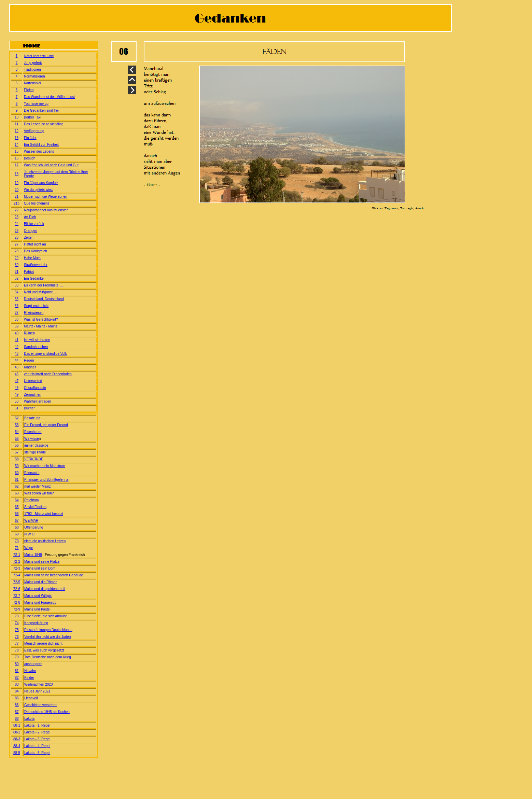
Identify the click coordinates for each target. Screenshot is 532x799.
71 (17, 548)
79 (17, 657)
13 (17, 138)
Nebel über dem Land (39, 56)
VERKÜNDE (34, 459)
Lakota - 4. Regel (37, 746)
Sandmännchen (36, 347)
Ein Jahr (30, 138)
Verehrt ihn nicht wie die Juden (47, 637)
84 (17, 691)
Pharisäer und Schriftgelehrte (46, 480)
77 (17, 643)
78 (17, 650)
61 (17, 480)
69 (17, 534)
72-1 (17, 555)
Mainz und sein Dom (40, 568)
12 (17, 131)
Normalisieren (34, 76)
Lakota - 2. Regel (37, 732)
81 (17, 671)
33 (17, 285)
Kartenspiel (32, 83)
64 (17, 500)
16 (17, 158)
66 (17, 514)
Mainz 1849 (33, 555)
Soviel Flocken (35, 507)
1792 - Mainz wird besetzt (44, 514)
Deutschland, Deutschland (44, 299)
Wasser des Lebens (39, 151)
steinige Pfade (35, 452)
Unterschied (33, 381)
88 (17, 719)
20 (17, 190)
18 (17, 174)
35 (17, 299)
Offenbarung (34, 527)
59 (17, 466)
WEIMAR (31, 521)
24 (17, 224)
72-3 (17, 568)
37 (17, 313)
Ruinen (29, 333)
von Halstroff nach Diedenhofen (48, 374)
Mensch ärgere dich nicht (43, 643)
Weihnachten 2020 (38, 684)
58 (17, 459)
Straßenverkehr (36, 265)
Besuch (30, 158)
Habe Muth (32, 258)
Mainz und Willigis (38, 596)
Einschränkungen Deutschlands (48, 630)
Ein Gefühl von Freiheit (41, 145)
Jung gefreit (33, 63)
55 (17, 439)
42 (17, 347)
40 (17, 333)
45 (17, 367)
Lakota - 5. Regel (37, 753)
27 (17, 244)
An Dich (30, 217)
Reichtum (31, 500)
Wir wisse (32, 439)
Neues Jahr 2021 (37, 691)
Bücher (29, 408)
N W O (29, 534)
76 (17, 637)
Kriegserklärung (36, 623)
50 (17, 401)
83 (17, 684)
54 (17, 432)
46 (17, 374)
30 (17, 265)
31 (17, 272)
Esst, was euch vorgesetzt (44, 650)
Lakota (29, 719)
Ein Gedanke (34, 278)
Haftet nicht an (35, 244)
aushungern (33, 664)
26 (17, 237)
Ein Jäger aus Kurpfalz (41, 183)
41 (17, 340)
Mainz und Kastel (37, 609)
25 (17, 231)
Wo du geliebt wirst (38, 190)
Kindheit (30, 367)
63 (17, 493)
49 (17, 395)
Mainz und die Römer (40, 582)
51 (17, 408)
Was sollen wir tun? (39, 493)
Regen (29, 360)
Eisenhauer (33, 432)
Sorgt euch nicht (36, 306)
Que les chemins (37, 203)
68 (17, 527)
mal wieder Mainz (38, 486)
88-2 (17, 732)
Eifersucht (32, 473)
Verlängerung (34, 131)
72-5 (17, 582)
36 (17, 306)
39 (17, 326)
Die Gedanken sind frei (41, 110)
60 (17, 473)
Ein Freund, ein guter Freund (46, 425)
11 (17, 124)
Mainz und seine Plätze (42, 562)
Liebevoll (31, 698)
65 (17, 507)
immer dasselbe (36, 445)
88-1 (17, 725)
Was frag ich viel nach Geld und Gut (51, 165)
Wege (29, 548)
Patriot (29, 272)
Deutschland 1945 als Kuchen (47, 712)
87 (17, 712)
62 (17, 486)
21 (17, 197)
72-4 (17, 575)
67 (17, 521)
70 (17, 541)
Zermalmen (33, 395)
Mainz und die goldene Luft (45, 589)
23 (17, 217)
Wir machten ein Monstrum (45, 466)
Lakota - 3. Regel (37, 739)
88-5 (17, 753)
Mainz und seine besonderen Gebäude (54, 575)
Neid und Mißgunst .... (41, 292)
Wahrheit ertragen (38, 401)
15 (17, 151)
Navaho (30, 671)
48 (17, 388)
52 (17, 418)
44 (17, 360)
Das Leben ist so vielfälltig (44, 124)
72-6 (17, 589)
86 (17, 705)
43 (17, 354)
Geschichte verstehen (41, 705)
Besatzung (32, 418)
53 (17, 425)
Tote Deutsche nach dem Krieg (48, 657)
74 (17, 623)
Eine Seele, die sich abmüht (45, 616)
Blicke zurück (34, 224)
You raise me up (36, 104)
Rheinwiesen (34, 313)
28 (17, 251)
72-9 (17, 609)
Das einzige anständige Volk (45, 354)
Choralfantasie (35, 388)
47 (17, 381)
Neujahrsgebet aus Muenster (46, 210)
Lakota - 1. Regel (37, 725)
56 (17, 445)
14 (17, 145)
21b (17, 203)
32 (17, 278)
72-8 (17, 602)
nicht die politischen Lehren (45, 541)
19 (17, 183)
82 (17, 678)
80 (17, 664)
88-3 (17, 739)
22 (17, 210)
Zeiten (29, 237)
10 (17, 117)
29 (17, 258)
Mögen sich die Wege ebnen (46, 197)
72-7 (17, 596)
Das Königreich (36, 251)
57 (17, 452)
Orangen (31, 231)
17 (17, 165)
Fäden (29, 90)
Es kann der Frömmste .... (44, 285)
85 (17, 698)
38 (17, 319)
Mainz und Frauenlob (40, 602)
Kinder (29, 678)
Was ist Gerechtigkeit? (41, 319)
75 (17, 630)
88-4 (17, 746)
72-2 (17, 562)
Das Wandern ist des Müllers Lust (49, 97)
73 (17, 616)
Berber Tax (32, 117)
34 (17, 292)
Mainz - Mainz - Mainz (41, 326)
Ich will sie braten (37, 340)
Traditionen (32, 69)
